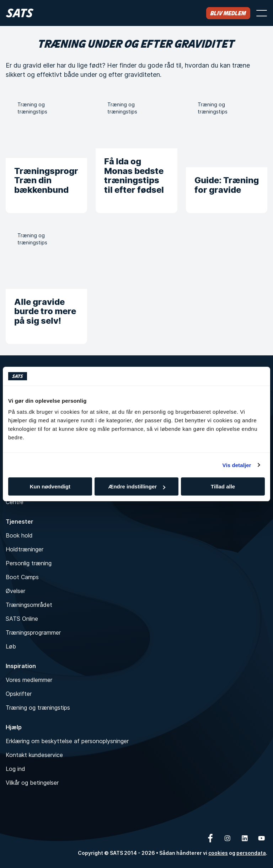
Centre (15, 502)
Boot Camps (22, 577)
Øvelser (15, 591)
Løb (11, 646)
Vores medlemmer (29, 680)
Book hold (19, 535)
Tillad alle (223, 486)
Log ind (15, 769)
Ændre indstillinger (137, 486)
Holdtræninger (25, 549)
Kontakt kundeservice (34, 755)
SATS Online (22, 619)
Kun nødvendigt (50, 486)
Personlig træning (29, 563)
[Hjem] (20, 13)
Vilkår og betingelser (32, 783)
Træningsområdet (29, 605)
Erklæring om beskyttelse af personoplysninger (67, 741)
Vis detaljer (237, 465)
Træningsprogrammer (33, 633)
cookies (218, 853)
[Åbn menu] (262, 13)
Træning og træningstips (38, 708)
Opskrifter (19, 694)
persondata (251, 853)
